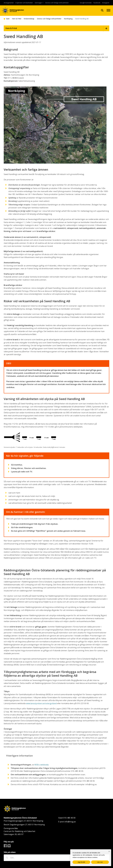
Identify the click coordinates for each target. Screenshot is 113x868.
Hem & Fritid (17, 19)
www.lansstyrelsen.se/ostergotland (41, 703)
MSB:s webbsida (41, 765)
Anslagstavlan (9, 3)
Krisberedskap (29, 19)
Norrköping (68, 19)
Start (7, 19)
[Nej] (109, 851)
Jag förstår (81, 862)
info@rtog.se (70, 822)
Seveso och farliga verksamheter (57, 3)
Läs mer (100, 862)
